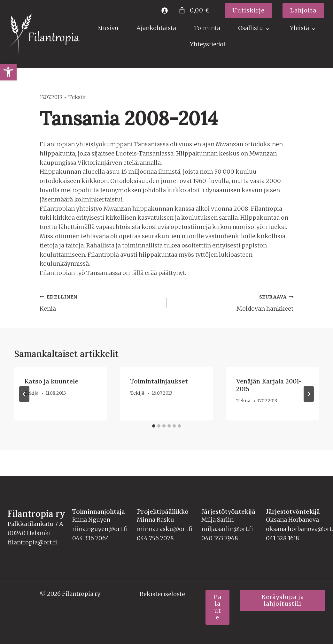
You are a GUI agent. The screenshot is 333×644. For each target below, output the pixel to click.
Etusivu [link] (108, 28)
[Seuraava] (309, 394)
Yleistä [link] (299, 28)
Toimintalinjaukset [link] (159, 381)
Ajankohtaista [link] (156, 28)
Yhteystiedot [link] (208, 44)
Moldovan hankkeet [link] (233, 302)
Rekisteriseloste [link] (162, 594)
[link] (8, 72)
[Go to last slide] (24, 394)
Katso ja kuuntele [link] (51, 381)
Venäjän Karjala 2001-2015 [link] (269, 385)
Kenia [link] (100, 302)
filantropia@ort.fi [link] (32, 542)
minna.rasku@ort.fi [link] (165, 529)
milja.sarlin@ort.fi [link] (227, 529)
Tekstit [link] (77, 97)
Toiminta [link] (207, 28)
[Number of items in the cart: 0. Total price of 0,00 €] (194, 10)
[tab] (154, 426)
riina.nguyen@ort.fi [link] (100, 529)
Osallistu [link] (251, 28)
